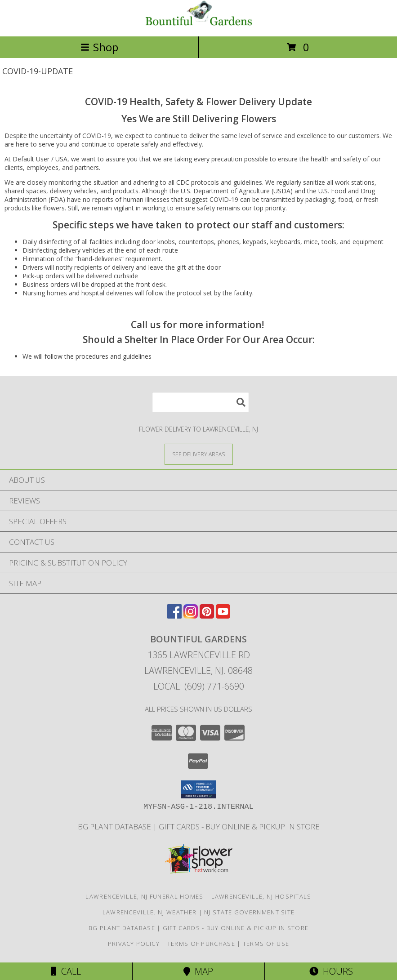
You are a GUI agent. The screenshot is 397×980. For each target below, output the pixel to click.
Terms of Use (266, 944)
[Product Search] (201, 402)
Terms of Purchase (201, 944)
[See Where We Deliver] (199, 454)
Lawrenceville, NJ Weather (150, 912)
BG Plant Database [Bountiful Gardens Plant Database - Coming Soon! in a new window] (115, 826)
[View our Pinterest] (207, 616)
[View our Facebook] (174, 616)
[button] (198, 789)
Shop (99, 47)
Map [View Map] (198, 971)
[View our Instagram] (191, 616)
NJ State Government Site (249, 912)
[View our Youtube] (223, 616)
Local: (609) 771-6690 (199, 686)
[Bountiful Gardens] (199, 23)
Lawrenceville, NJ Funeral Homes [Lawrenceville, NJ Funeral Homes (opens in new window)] (144, 896)
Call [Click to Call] (66, 971)
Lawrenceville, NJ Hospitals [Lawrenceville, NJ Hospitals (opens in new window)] (261, 896)
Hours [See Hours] (331, 971)
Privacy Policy (134, 944)
